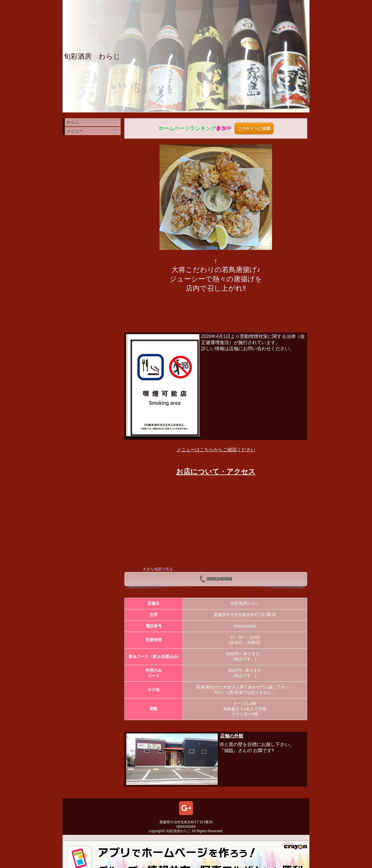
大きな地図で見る (158, 569)
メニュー (75, 131)
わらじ (73, 122)
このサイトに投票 (254, 128)
